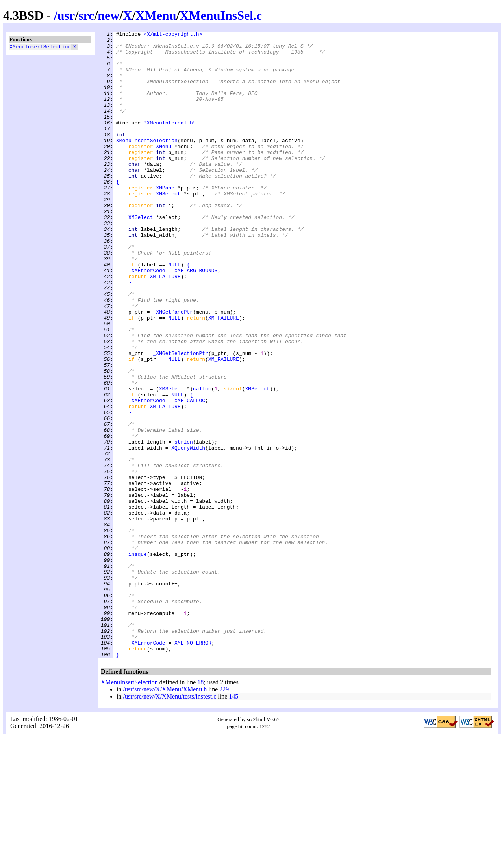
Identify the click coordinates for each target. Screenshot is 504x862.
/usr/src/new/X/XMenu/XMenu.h (165, 815)
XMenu (156, 15)
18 (200, 807)
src (86, 15)
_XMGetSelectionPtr (180, 418)
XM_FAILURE (165, 326)
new (108, 15)
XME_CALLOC (190, 475)
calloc (202, 461)
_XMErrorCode (147, 319)
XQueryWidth (188, 531)
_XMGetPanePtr (173, 368)
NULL (174, 312)
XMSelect (168, 227)
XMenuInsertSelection (40, 48)
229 (224, 815)
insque (138, 659)
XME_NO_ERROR (193, 765)
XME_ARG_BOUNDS (196, 319)
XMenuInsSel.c (221, 15)
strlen (184, 524)
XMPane (165, 219)
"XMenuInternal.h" (170, 141)
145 (233, 822)
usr (66, 15)
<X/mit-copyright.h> (173, 35)
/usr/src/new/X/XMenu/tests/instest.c (170, 822)
